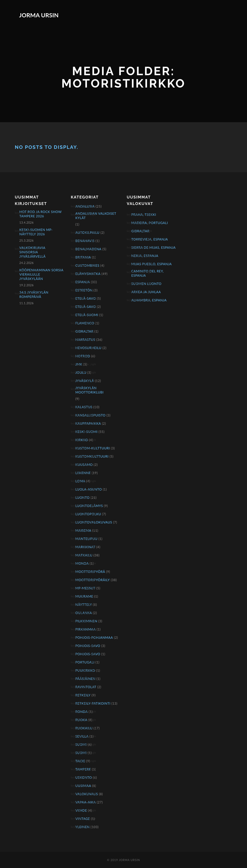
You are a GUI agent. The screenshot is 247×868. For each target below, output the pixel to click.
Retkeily (83, 695)
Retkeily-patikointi (93, 703)
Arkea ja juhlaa (146, 292)
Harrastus (85, 340)
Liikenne (83, 473)
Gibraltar (84, 331)
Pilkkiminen (86, 621)
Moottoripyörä (90, 572)
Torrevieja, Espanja (150, 239)
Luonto (82, 497)
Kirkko (82, 440)
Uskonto (84, 777)
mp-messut (85, 588)
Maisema (83, 530)
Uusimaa (83, 786)
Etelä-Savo (86, 298)
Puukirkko (85, 670)
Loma (80, 481)
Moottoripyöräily (92, 580)
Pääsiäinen (85, 679)
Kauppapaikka (88, 423)
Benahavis (85, 241)
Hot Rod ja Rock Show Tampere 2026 (40, 214)
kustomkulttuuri (92, 456)
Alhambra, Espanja (149, 300)
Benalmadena (88, 249)
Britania (83, 257)
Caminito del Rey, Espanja (147, 273)
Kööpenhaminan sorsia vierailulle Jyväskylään (41, 274)
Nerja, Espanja (145, 256)
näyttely (84, 605)
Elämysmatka (88, 274)
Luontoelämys (89, 506)
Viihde (81, 810)
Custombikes (87, 265)
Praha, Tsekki (144, 215)
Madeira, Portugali (150, 223)
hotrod (83, 356)
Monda (82, 563)
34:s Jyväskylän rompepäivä (34, 294)
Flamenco (85, 323)
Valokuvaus (87, 794)
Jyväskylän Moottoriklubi (89, 390)
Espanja (83, 282)
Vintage (83, 819)
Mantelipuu (86, 539)
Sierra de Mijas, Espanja (153, 247)
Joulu (81, 372)
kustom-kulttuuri (92, 448)
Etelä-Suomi (87, 315)
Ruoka (81, 720)
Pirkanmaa (85, 629)
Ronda (81, 712)
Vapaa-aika (85, 802)
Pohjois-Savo (88, 646)
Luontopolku (88, 514)
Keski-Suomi (86, 432)
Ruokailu (84, 728)
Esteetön (84, 290)
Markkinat (85, 547)
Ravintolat (86, 687)
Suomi (81, 744)
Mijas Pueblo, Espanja (151, 264)
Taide (80, 761)
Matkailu (84, 555)
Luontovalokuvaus (94, 522)
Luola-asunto (88, 489)
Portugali (85, 662)
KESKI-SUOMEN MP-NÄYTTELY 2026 (36, 232)
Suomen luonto (146, 284)
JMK (79, 364)
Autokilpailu (87, 232)
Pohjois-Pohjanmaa (94, 637)
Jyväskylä (85, 381)
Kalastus (84, 407)
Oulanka (84, 613)
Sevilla (82, 736)
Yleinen (82, 827)
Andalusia (85, 206)
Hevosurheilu (88, 348)
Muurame (84, 596)
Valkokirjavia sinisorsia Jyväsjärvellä (32, 252)
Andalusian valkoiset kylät (96, 216)
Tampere (83, 769)
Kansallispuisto (90, 415)
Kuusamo (84, 465)
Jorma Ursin (39, 15)
